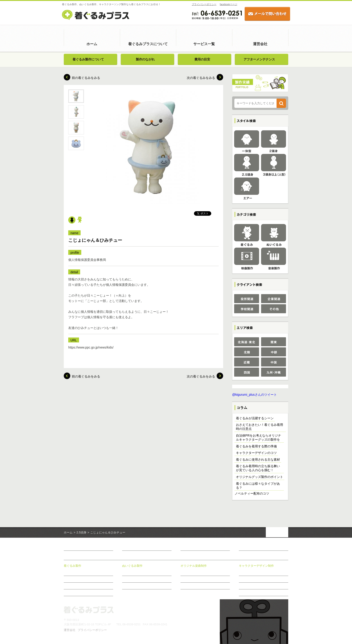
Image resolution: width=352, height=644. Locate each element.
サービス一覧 (204, 44)
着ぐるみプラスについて (148, 44)
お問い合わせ (248, 548)
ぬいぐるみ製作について (137, 572)
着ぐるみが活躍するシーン (255, 418)
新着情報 (187, 548)
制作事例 (244, 579)
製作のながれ (145, 59)
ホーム (92, 44)
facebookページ (227, 4)
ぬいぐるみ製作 (132, 566)
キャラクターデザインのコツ (256, 453)
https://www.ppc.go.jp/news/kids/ (91, 347)
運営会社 (260, 44)
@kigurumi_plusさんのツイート (254, 395)
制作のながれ (189, 586)
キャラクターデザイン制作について (260, 572)
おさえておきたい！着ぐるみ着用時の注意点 (260, 427)
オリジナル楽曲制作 (194, 566)
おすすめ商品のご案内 (252, 593)
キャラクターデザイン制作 (256, 566)
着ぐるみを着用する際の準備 (256, 446)
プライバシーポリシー (202, 4)
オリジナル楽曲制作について (198, 572)
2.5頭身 (81, 532)
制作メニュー (189, 579)
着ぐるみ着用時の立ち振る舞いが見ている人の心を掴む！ (258, 468)
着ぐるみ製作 (73, 566)
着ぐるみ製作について (88, 59)
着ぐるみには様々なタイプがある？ (258, 486)
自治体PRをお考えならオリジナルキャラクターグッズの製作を (258, 437)
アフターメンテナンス (259, 59)
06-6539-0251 (131, 624)
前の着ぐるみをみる (86, 78)
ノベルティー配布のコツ (252, 493)
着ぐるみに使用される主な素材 (258, 460)
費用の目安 (202, 59)
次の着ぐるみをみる (201, 78)
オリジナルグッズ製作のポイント (260, 477)
